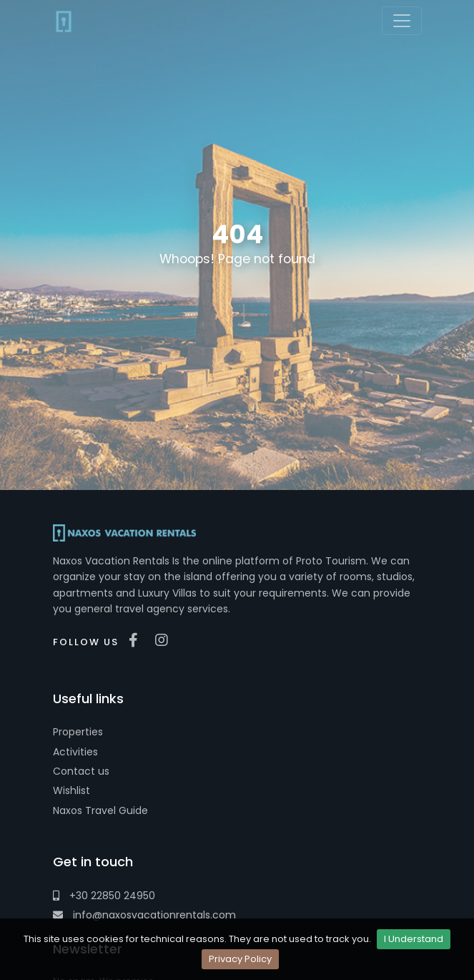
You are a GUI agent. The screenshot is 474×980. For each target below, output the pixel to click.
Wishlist (71, 790)
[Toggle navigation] (402, 21)
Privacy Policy (240, 959)
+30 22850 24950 (104, 896)
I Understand (414, 939)
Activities (75, 752)
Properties (78, 732)
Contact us (81, 771)
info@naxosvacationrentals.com (144, 915)
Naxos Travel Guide (100, 810)
